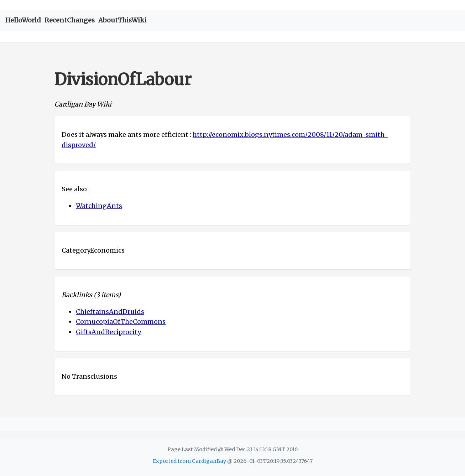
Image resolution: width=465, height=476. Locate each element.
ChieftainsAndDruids (110, 312)
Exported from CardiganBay (189, 461)
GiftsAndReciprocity (108, 332)
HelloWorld (23, 20)
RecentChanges (70, 20)
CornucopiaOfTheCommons (121, 322)
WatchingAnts (99, 206)
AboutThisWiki (122, 20)
